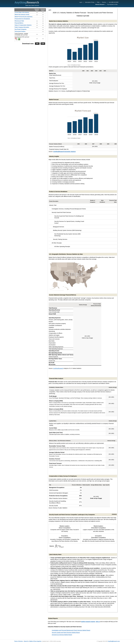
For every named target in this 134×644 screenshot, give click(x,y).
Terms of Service (19, 641)
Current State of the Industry (22, 12)
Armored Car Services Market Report (62, 635)
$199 (43, 44)
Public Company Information (22, 27)
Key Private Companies (21, 29)
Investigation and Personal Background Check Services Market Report (71, 630)
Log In (81, 2)
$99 (37, 44)
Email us (104, 2)
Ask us (98, 622)
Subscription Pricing (90, 2)
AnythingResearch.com (114, 641)
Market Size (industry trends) (22, 15)
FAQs (98, 2)
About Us (26, 641)
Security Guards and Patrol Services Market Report (66, 632)
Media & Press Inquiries (35, 641)
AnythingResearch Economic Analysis (64, 152)
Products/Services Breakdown (22, 19)
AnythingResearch (58, 368)
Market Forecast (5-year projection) (24, 17)
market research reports (88, 622)
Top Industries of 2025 (112, 4)
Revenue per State (19, 21)
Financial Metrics (19, 23)
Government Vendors (20, 31)
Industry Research (100, 4)
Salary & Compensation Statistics (23, 25)
